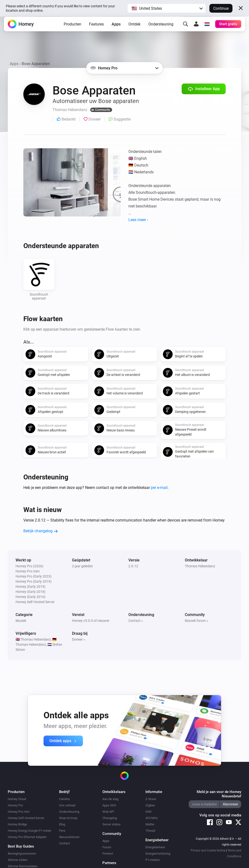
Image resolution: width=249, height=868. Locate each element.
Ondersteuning (161, 28)
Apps (116, 28)
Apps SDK (109, 805)
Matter (150, 824)
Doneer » (79, 639)
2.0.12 (133, 566)
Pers (62, 831)
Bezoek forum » (196, 621)
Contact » (136, 621)
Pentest (108, 854)
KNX (148, 812)
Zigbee (150, 805)
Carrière (64, 799)
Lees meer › (138, 220)
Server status (111, 824)
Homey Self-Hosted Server (26, 818)
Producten (72, 28)
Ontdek (134, 28)
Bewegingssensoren (22, 854)
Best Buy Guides (21, 846)
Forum (107, 847)
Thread (150, 831)
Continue (221, 8)
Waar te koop (68, 818)
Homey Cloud (17, 799)
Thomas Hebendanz (200, 566)
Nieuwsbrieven (69, 837)
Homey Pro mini (19, 812)
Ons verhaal (67, 805)
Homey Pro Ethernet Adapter (27, 837)
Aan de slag (110, 799)
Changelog (110, 818)
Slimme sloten (18, 860)
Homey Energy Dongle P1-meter (30, 831)
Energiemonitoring (158, 854)
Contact (64, 843)
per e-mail (159, 488)
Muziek (21, 621)
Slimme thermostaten (23, 866)
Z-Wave (151, 799)
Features (96, 28)
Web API (108, 812)
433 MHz (151, 818)
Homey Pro (15, 805)
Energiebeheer (155, 847)
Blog (62, 824)
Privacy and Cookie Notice (208, 850)
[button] (167, 8)
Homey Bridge (17, 824)
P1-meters (153, 860)
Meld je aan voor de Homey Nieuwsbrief (219, 794)
